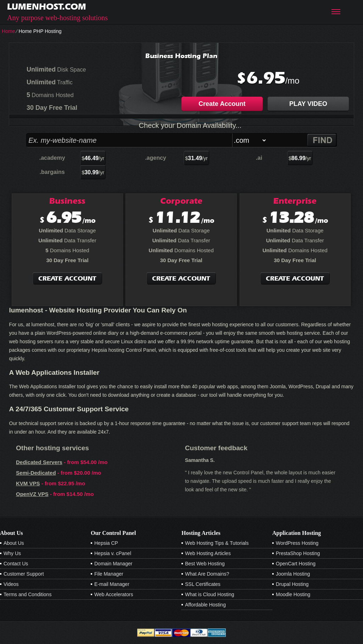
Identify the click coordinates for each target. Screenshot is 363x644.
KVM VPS (28, 483)
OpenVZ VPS (32, 494)
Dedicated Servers (39, 462)
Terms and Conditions (27, 594)
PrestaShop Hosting (298, 553)
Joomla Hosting (293, 574)
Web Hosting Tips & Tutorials (217, 543)
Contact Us (16, 564)
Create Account (222, 104)
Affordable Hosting (205, 605)
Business (67, 201)
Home (8, 31)
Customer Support (24, 574)
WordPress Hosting (297, 543)
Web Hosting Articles (208, 553)
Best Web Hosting (205, 564)
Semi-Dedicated (36, 473)
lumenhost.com (47, 7)
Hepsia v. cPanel (113, 553)
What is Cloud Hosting (210, 594)
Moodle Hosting (293, 594)
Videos (11, 584)
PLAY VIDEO (308, 104)
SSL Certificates (203, 584)
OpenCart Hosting (296, 564)
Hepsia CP (106, 543)
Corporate (181, 201)
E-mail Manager (112, 584)
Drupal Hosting (292, 584)
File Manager (109, 574)
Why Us (12, 553)
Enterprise (295, 201)
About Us (14, 543)
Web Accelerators (114, 594)
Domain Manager (113, 564)
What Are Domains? (207, 574)
